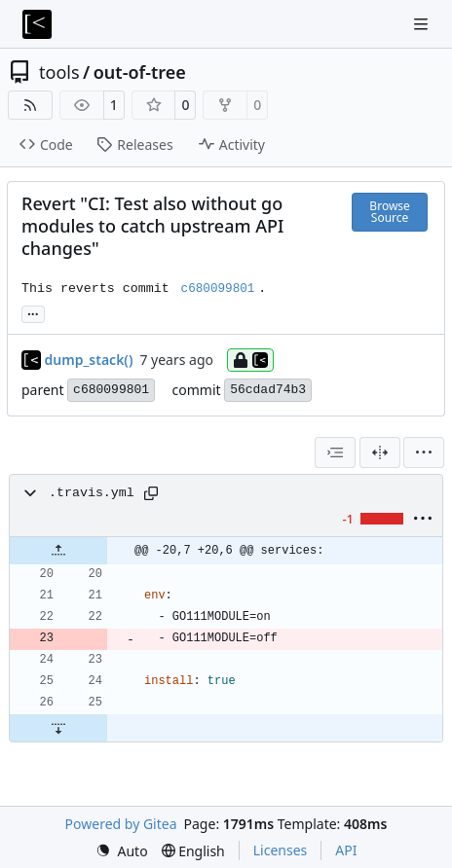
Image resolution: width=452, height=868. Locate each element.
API (346, 850)
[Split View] (380, 452)
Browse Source (389, 212)
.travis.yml (92, 493)
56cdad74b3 (268, 390)
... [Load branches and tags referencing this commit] (33, 312)
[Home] (37, 24)
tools (59, 72)
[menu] (424, 452)
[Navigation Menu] (423, 24)
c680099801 (111, 390)
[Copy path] (151, 493)
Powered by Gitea (121, 824)
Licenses (281, 850)
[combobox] (335, 452)
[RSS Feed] (30, 105)
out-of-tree (140, 72)
